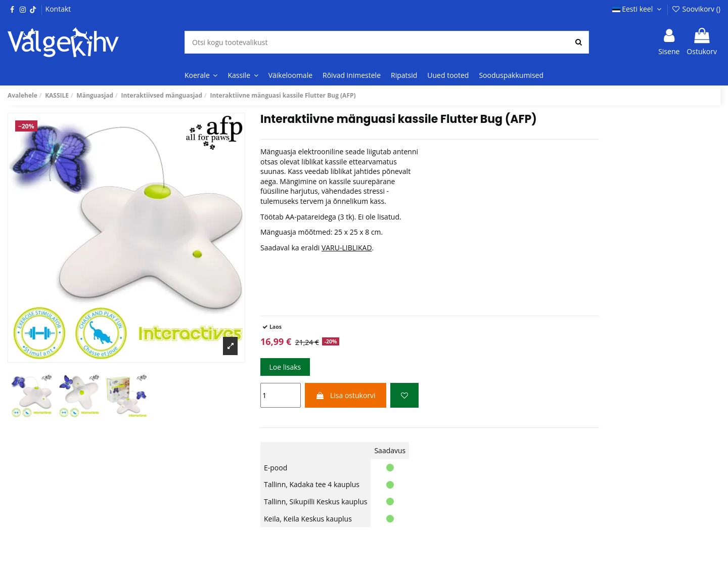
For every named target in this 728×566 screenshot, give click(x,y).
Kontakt (58, 9)
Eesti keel (638, 9)
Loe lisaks (285, 367)
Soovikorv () (696, 9)
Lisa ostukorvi (345, 395)
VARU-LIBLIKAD (347, 248)
